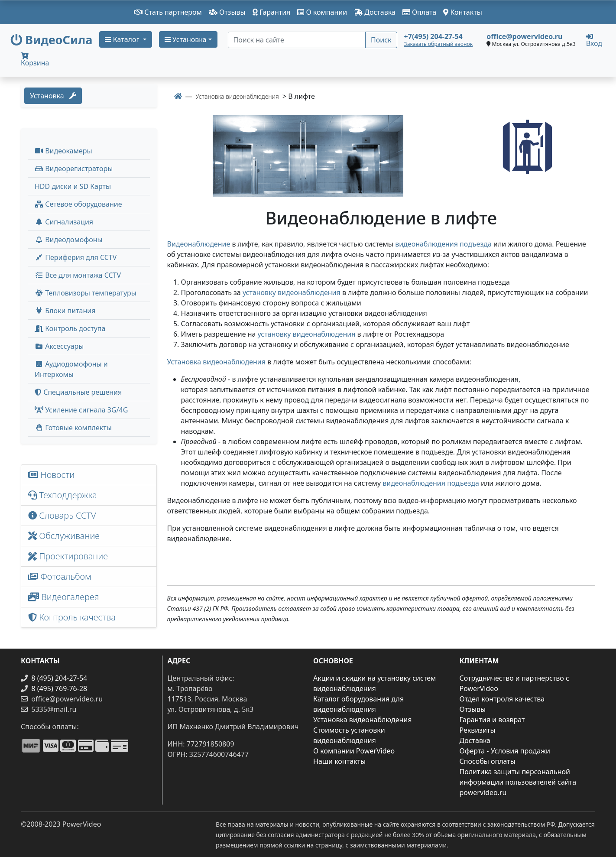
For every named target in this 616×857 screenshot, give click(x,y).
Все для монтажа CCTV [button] (78, 275)
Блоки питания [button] (65, 311)
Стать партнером (168, 12)
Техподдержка (63, 495)
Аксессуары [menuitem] (59, 346)
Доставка (375, 12)
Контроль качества (74, 617)
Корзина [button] (35, 60)
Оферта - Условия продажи (505, 751)
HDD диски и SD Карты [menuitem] (73, 186)
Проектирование (68, 556)
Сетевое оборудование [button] (78, 204)
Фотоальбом (60, 576)
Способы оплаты (488, 761)
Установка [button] (186, 39)
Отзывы (227, 12)
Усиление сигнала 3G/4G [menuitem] (81, 410)
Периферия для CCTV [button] (76, 257)
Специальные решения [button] (78, 392)
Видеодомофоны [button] (69, 240)
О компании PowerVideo (354, 751)
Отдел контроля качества (502, 699)
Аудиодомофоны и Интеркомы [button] (71, 369)
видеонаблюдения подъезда (443, 244)
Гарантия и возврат (492, 720)
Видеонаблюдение (199, 244)
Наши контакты (339, 761)
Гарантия (272, 12)
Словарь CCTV (62, 515)
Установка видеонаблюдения (217, 362)
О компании (322, 12)
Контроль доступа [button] (70, 328)
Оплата (420, 12)
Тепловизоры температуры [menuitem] (86, 293)
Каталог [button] (123, 39)
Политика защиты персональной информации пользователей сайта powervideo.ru (518, 782)
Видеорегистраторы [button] (74, 169)
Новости (51, 475)
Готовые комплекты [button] (73, 428)
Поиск (381, 40)
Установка (53, 96)
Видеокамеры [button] (63, 151)
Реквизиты (478, 730)
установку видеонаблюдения (292, 292)
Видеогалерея (64, 597)
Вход (594, 40)
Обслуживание (64, 536)
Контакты (463, 12)
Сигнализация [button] (64, 222)
